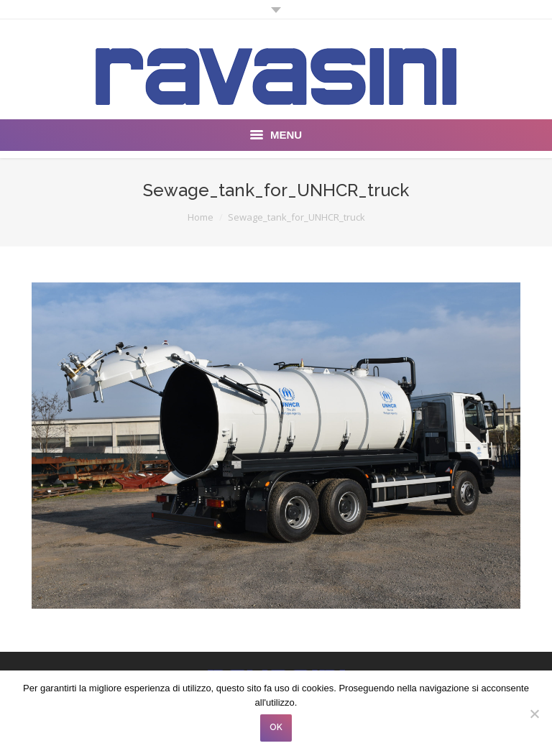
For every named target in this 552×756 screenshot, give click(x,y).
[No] (534, 714)
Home (201, 217)
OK (276, 727)
